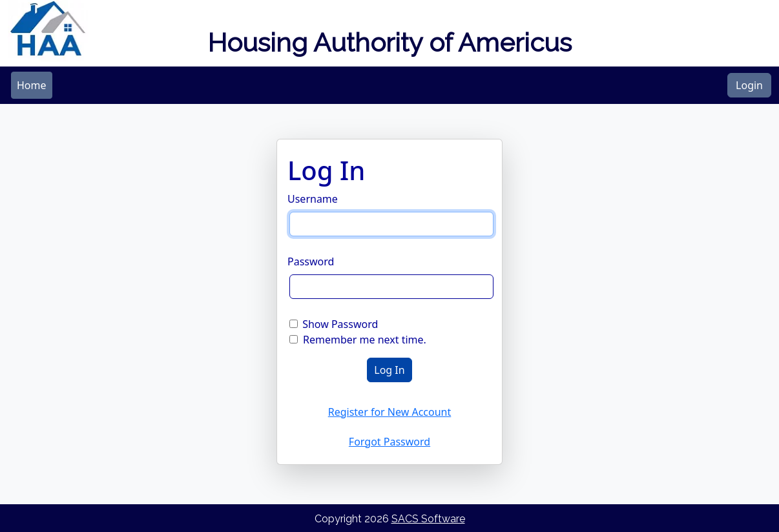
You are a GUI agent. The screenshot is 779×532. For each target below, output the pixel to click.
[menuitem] (32, 85)
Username (313, 199)
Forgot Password (389, 442)
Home (32, 85)
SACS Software (428, 519)
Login (749, 85)
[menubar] (32, 85)
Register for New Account (390, 412)
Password (311, 261)
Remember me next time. (365, 340)
